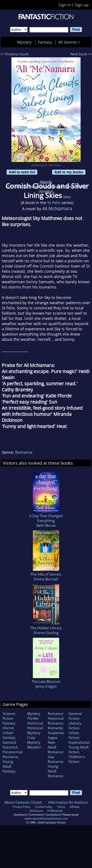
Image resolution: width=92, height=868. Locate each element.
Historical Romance (56, 721)
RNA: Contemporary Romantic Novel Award (50, 187)
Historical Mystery (35, 730)
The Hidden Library (46, 628)
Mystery (24, 42)
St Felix (54, 203)
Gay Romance (56, 759)
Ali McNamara (57, 208)
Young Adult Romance (56, 771)
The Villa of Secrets (46, 574)
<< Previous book (14, 54)
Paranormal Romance (12, 754)
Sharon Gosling (46, 633)
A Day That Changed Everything (46, 518)
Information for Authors (68, 802)
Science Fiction (9, 716)
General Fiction (75, 716)
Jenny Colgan (46, 686)
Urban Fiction (74, 735)
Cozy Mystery (34, 740)
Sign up (82, 5)
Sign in (65, 5)
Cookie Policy (44, 807)
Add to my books (69, 172)
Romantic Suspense (56, 730)
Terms (61, 807)
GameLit (10, 742)
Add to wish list (22, 172)
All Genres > (70, 42)
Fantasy (45, 42)
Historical (35, 723)
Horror (8, 728)
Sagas (53, 738)
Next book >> (81, 54)
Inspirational (79, 742)
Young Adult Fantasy (9, 766)
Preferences (55, 811)
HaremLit (10, 747)
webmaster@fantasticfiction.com (46, 819)
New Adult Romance (56, 747)
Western (34, 747)
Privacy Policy (22, 807)
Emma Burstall (46, 579)
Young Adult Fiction (79, 750)
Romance (24, 452)
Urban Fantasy (9, 735)
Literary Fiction (75, 726)
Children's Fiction (77, 759)
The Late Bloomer (46, 682)
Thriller (33, 718)
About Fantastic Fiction (23, 802)
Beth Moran (46, 525)
